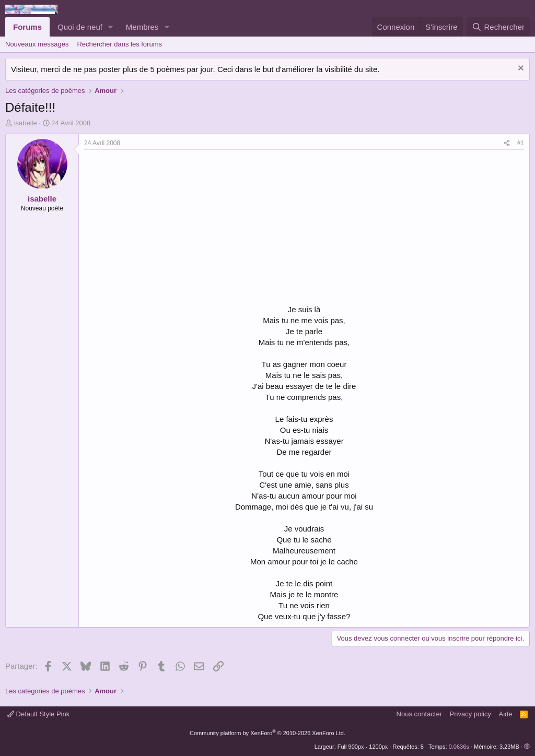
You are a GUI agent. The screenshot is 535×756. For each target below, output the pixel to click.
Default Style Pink (38, 714)
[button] (111, 27)
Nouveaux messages (37, 44)
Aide (506, 714)
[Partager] (507, 143)
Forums (27, 27)
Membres (142, 27)
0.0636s (459, 747)
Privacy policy (470, 714)
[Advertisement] (172, 228)
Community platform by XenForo (267, 733)
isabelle (26, 123)
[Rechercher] (498, 27)
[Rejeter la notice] (520, 69)
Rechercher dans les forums (119, 44)
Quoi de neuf (80, 27)
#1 (521, 143)
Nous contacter (419, 714)
